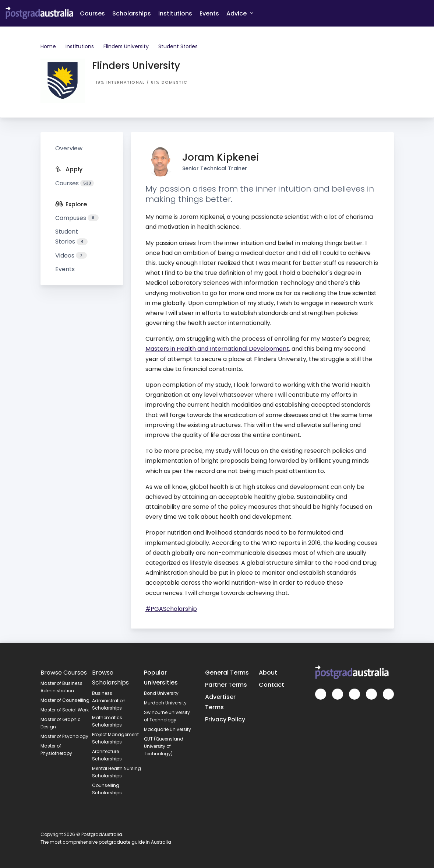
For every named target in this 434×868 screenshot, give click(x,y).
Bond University (161, 693)
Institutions (175, 13)
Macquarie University (167, 729)
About (268, 673)
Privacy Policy (225, 719)
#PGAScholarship (171, 609)
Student (71, 237)
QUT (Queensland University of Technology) (164, 746)
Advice (240, 13)
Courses (92, 13)
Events (209, 13)
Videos (71, 255)
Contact (271, 685)
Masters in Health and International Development (217, 349)
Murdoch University (165, 703)
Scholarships (132, 13)
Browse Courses (64, 673)
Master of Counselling (65, 700)
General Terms (227, 673)
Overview (69, 148)
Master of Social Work (65, 710)
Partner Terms (226, 685)
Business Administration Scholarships (109, 701)
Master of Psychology (64, 736)
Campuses (77, 218)
